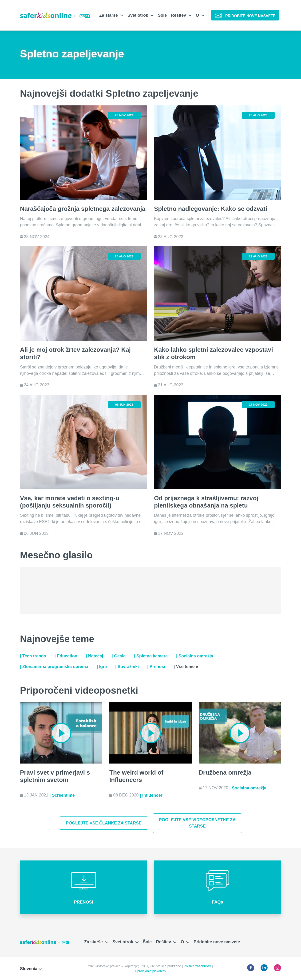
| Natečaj (95, 656)
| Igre (102, 667)
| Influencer (151, 795)
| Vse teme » (186, 667)
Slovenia (31, 969)
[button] (83, 887)
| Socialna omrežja (195, 656)
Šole (162, 15)
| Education (66, 656)
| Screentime (62, 795)
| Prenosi (156, 667)
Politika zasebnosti (198, 966)
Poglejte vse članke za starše (104, 823)
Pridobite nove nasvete (217, 942)
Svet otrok (141, 15)
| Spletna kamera (151, 656)
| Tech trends (33, 656)
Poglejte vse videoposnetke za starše (197, 823)
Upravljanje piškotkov (150, 971)
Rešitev (181, 15)
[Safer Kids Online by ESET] (55, 15)
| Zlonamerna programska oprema (54, 667)
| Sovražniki (127, 667)
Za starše (111, 15)
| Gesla (119, 656)
